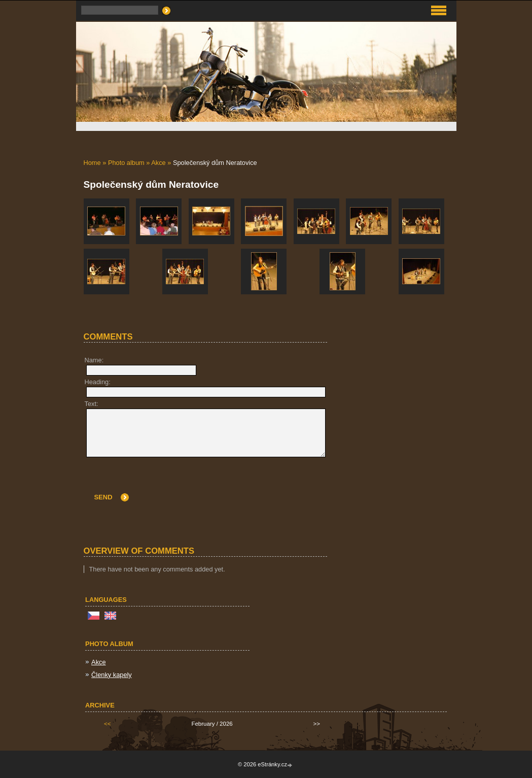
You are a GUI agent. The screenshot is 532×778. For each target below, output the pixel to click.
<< (107, 724)
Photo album (126, 163)
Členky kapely (112, 675)
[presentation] (249, 482)
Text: (92, 404)
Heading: (98, 382)
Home (92, 163)
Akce (158, 163)
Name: (94, 360)
